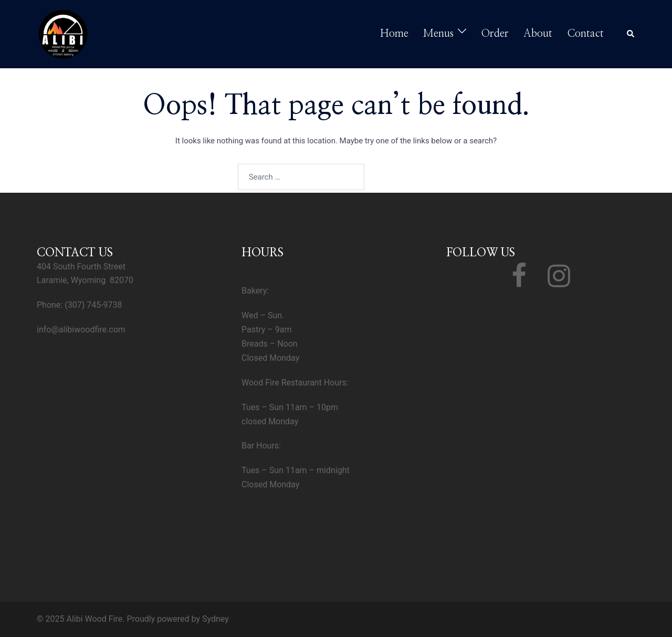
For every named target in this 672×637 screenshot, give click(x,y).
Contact (585, 34)
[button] (631, 34)
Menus (438, 34)
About (538, 34)
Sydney (216, 619)
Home (394, 34)
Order (495, 34)
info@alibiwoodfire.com (81, 330)
